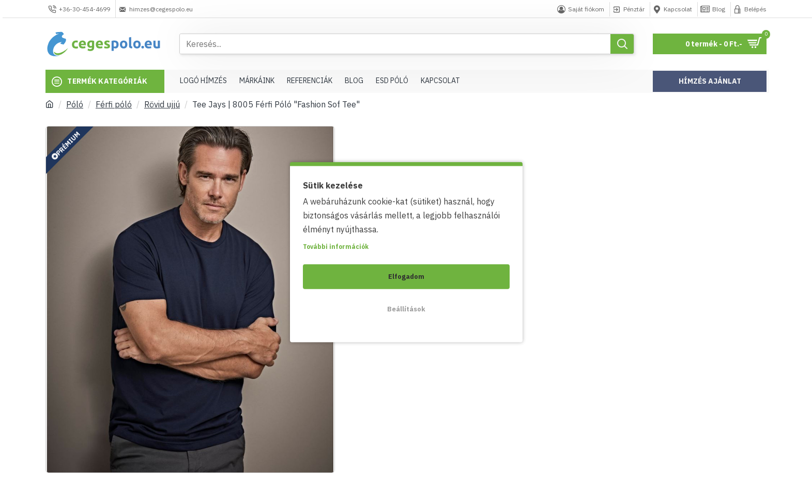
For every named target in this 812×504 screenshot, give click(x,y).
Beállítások (406, 309)
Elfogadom (406, 276)
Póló (75, 104)
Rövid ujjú (162, 104)
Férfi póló (114, 104)
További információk (336, 246)
